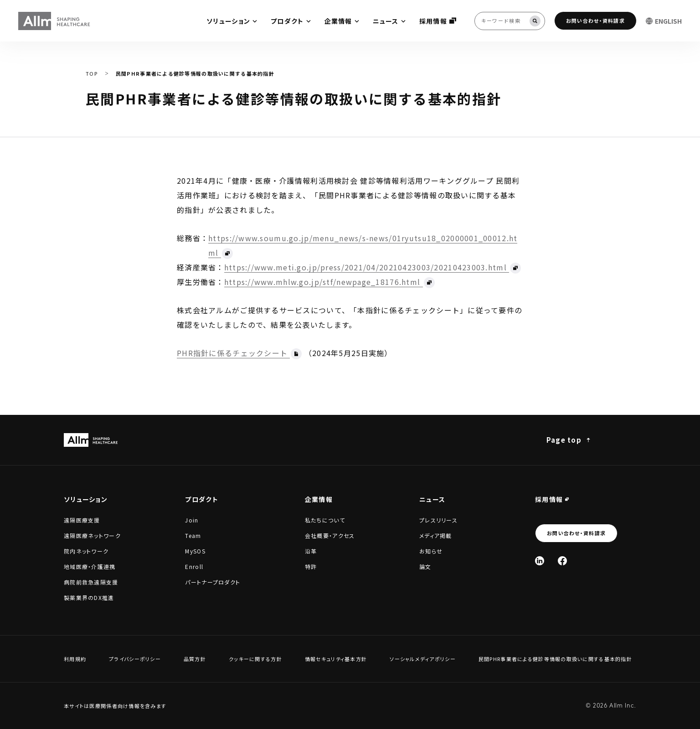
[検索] (535, 21)
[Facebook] (562, 561)
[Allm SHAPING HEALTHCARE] (55, 21)
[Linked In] (540, 561)
